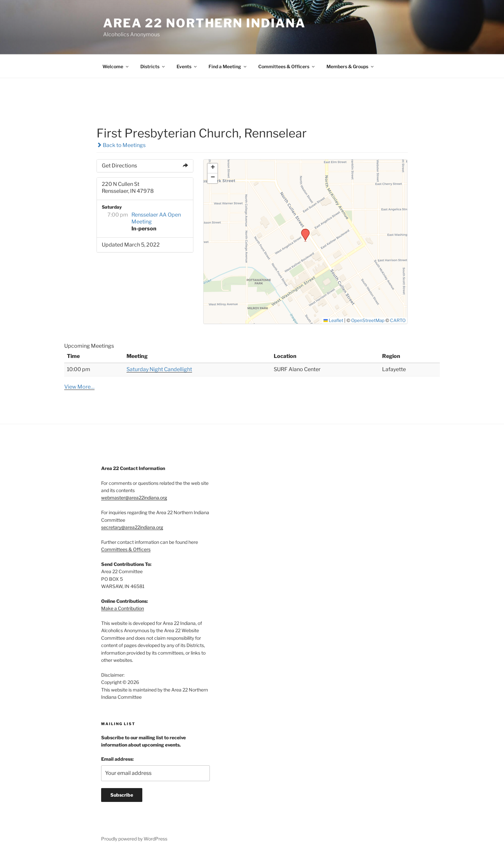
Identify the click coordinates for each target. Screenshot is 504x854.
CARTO (398, 320)
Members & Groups (350, 66)
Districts (153, 66)
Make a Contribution (123, 608)
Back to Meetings (121, 145)
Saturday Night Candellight (159, 369)
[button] (303, 231)
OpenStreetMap (368, 320)
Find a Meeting (228, 66)
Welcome (116, 66)
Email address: (117, 759)
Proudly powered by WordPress (134, 839)
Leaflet (334, 320)
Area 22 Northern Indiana (204, 23)
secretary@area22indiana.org (132, 527)
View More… (79, 387)
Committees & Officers (287, 66)
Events (187, 66)
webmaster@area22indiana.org (134, 498)
